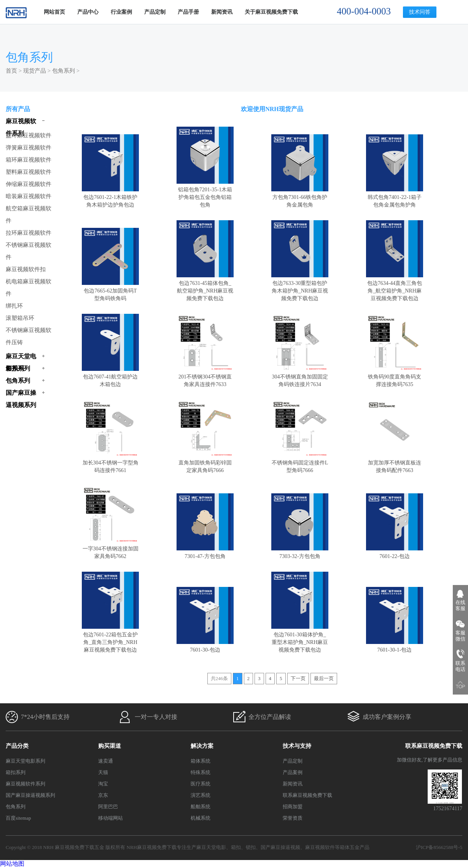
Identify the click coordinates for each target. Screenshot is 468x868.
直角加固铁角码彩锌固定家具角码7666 (205, 463)
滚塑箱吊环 (20, 318)
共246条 (220, 678)
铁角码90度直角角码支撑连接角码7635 (395, 377)
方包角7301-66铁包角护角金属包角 (300, 197)
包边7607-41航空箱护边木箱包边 (110, 377)
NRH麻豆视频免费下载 (152, 847)
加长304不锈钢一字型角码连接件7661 (110, 463)
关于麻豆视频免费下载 (271, 12)
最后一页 (324, 678)
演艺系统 (201, 795)
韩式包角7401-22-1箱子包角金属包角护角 (395, 197)
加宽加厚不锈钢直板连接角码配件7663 (395, 463)
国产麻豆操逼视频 (280, 847)
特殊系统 (201, 772)
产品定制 (155, 12)
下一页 (298, 678)
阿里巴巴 (108, 807)
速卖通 (106, 761)
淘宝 (103, 784)
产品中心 (88, 12)
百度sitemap (18, 818)
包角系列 (64, 71)
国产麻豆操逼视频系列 (30, 795)
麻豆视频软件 (320, 847)
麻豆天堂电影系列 (25, 761)
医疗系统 (201, 784)
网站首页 (54, 12)
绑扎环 (14, 306)
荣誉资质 (293, 818)
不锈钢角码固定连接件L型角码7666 (300, 463)
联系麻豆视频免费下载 (307, 795)
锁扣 (251, 847)
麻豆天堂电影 (211, 847)
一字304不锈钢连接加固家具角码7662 (110, 549)
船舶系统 (201, 807)
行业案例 (121, 12)
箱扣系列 (16, 772)
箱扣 (236, 847)
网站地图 (12, 864)
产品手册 (188, 12)
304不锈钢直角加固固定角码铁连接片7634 (300, 377)
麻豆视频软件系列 (25, 784)
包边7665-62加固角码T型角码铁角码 (110, 291)
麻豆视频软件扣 (26, 269)
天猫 (103, 772)
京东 (103, 795)
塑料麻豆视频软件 (29, 172)
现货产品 (35, 71)
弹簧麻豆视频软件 (29, 148)
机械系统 (201, 818)
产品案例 (293, 772)
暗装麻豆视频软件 (29, 196)
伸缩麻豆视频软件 (29, 184)
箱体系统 (201, 761)
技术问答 (420, 12)
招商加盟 (293, 807)
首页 (11, 71)
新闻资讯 (222, 12)
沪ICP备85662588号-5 (439, 847)
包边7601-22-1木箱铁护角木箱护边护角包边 (110, 197)
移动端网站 (111, 818)
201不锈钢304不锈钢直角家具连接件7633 (205, 377)
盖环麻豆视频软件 (29, 135)
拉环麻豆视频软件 (29, 233)
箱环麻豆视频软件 (29, 160)
